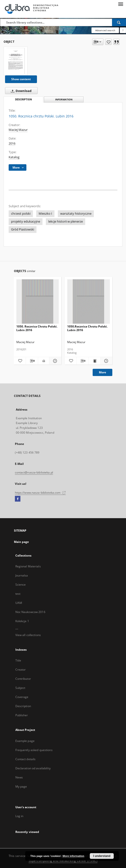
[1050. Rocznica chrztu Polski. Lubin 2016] (16, 61)
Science (21, 585)
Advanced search (105, 30)
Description (23, 706)
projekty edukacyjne (26, 222)
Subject (20, 688)
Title (18, 660)
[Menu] (120, 4)
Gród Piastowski (23, 229)
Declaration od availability (33, 768)
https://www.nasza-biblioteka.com (40, 493)
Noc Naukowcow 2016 (30, 612)
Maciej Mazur (18, 130)
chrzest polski (21, 214)
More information (73, 856)
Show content (21, 79)
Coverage (22, 697)
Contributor (23, 679)
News (19, 777)
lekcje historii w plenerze (66, 222)
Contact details (26, 759)
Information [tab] (64, 100)
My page (21, 786)
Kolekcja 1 (22, 621)
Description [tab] (24, 100)
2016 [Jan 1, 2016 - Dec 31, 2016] (12, 143)
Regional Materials (28, 566)
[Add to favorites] (108, 42)
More (102, 372)
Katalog (14, 157)
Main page (21, 542)
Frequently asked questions (34, 750)
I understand (102, 856)
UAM (19, 603)
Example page (25, 741)
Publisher (22, 715)
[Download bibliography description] (32, 361)
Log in (19, 816)
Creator (21, 670)
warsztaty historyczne (76, 214)
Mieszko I (45, 214)
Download (20, 91)
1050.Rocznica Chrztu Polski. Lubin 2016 (87, 328)
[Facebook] (18, 499)
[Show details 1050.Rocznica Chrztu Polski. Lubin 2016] (106, 361)
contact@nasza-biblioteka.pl (34, 472)
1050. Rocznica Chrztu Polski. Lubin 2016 (37, 328)
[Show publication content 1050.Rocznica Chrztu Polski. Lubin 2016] (94, 361)
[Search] (119, 22)
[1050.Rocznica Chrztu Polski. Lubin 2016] (89, 302)
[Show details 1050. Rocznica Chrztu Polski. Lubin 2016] (54, 361)
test (18, 594)
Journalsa (22, 575)
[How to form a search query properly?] (123, 30)
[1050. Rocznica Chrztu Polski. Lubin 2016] (38, 302)
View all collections (28, 635)
